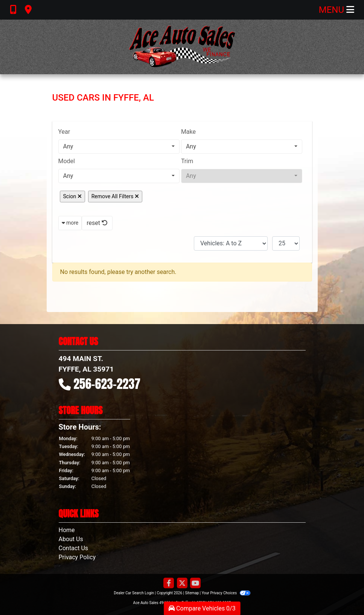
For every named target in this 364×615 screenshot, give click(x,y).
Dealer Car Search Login (134, 593)
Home (67, 530)
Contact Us (74, 548)
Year (64, 132)
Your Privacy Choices (226, 593)
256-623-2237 (107, 384)
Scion (72, 196)
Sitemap (192, 593)
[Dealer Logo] (182, 47)
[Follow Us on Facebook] (169, 584)
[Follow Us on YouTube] (195, 584)
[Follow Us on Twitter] (182, 584)
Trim (187, 161)
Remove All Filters (115, 196)
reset (97, 223)
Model (67, 161)
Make (188, 132)
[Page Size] (286, 243)
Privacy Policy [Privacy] (77, 557)
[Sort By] (231, 243)
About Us (71, 539)
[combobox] (119, 147)
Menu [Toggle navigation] (337, 10)
